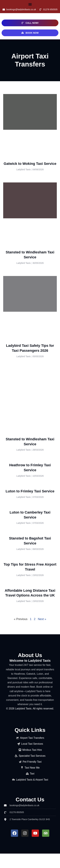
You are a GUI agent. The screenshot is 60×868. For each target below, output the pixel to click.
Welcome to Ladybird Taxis (30, 661)
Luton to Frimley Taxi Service (30, 491)
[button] (30, 4)
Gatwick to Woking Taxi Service (30, 164)
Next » (42, 619)
